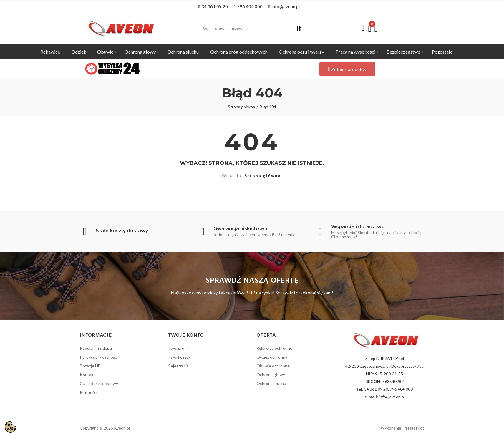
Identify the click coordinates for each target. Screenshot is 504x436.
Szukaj (299, 29)
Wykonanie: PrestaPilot (402, 428)
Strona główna (263, 176)
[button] (213, 6)
